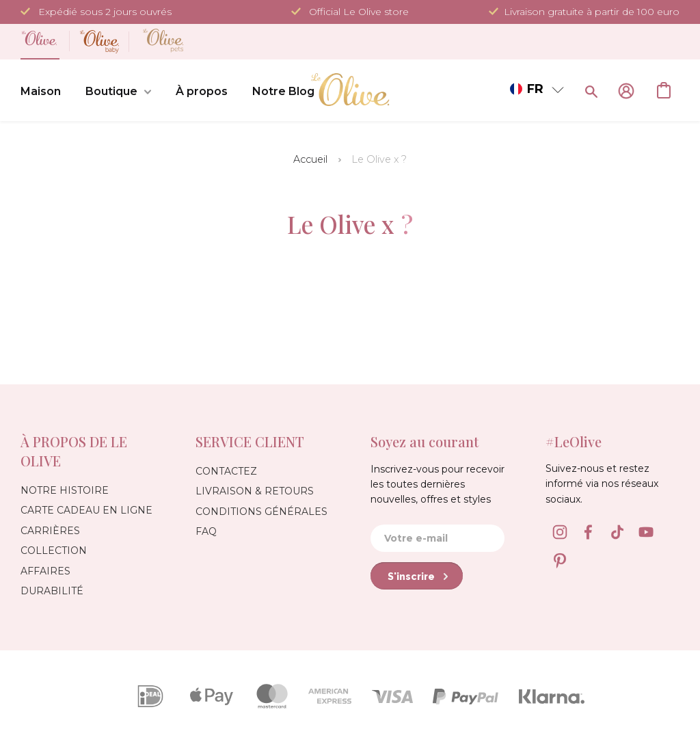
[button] (537, 90)
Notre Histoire (65, 490)
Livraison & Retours (255, 491)
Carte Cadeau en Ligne (86, 510)
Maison (41, 91)
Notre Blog (283, 91)
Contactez (226, 471)
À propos (202, 91)
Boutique (118, 92)
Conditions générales (261, 512)
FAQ (206, 531)
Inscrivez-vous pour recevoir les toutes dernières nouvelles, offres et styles (437, 485)
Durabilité (52, 591)
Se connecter (626, 91)
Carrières (50, 531)
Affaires (45, 571)
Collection (54, 551)
